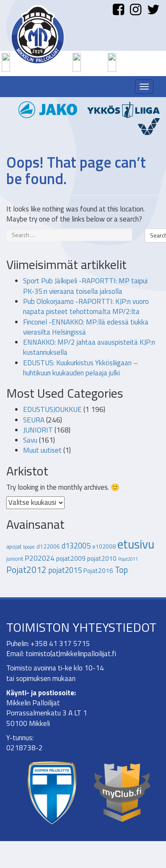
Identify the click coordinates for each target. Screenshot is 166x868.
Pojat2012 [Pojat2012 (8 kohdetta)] (26, 570)
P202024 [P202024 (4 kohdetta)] (40, 558)
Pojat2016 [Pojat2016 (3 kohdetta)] (98, 570)
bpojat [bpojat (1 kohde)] (29, 547)
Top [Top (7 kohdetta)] (121, 570)
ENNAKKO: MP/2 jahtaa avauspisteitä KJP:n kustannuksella (89, 347)
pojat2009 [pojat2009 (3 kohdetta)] (71, 558)
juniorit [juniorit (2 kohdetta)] (15, 559)
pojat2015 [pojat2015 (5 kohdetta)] (65, 570)
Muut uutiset (42, 450)
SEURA (34, 420)
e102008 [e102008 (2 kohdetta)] (104, 546)
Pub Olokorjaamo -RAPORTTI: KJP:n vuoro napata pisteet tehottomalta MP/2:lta (86, 306)
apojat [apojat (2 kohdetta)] (14, 546)
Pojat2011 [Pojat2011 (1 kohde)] (128, 559)
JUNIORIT (38, 430)
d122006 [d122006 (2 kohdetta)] (48, 546)
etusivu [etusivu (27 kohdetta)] (136, 544)
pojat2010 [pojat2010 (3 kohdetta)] (102, 558)
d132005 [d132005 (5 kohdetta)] (76, 546)
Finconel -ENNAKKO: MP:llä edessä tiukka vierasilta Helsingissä (86, 327)
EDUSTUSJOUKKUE (52, 409)
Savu (30, 440)
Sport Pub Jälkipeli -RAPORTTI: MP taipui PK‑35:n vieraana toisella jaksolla (85, 286)
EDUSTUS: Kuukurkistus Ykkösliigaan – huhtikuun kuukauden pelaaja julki (80, 368)
